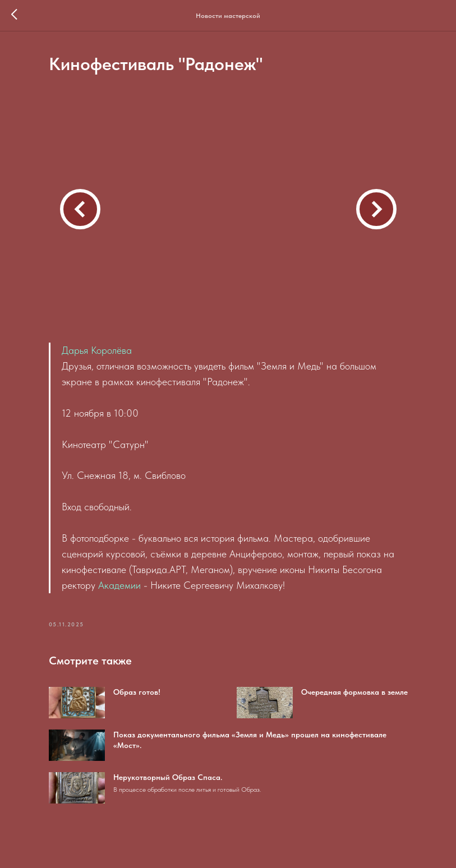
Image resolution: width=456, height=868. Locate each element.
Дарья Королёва (97, 350)
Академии (119, 585)
